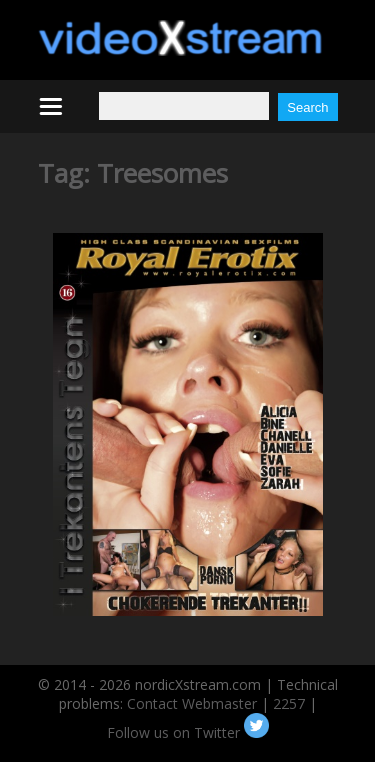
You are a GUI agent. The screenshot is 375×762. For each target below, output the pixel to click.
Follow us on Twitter (188, 732)
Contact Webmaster (192, 703)
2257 (289, 703)
